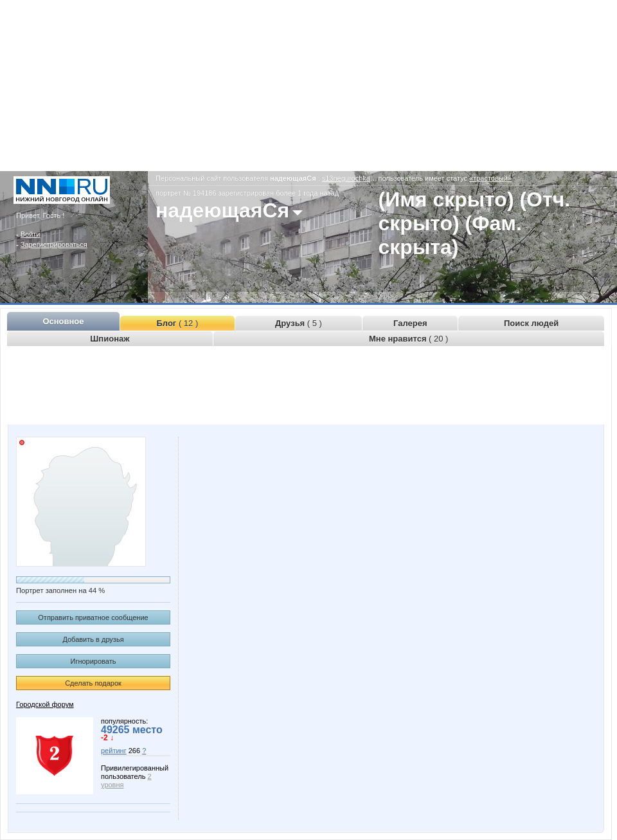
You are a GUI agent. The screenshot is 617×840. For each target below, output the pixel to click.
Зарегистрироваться (54, 244)
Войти (31, 234)
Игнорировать (94, 661)
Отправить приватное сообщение (93, 617)
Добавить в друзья (93, 639)
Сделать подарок (93, 683)
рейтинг (114, 751)
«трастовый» (490, 178)
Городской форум (45, 704)
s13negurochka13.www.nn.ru (368, 178)
